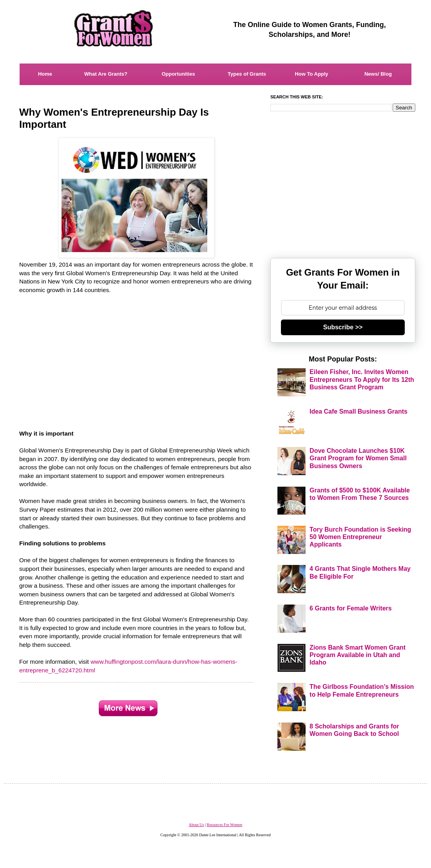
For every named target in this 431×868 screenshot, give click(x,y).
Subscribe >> (343, 327)
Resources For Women (224, 825)
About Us (196, 825)
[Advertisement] (137, 358)
